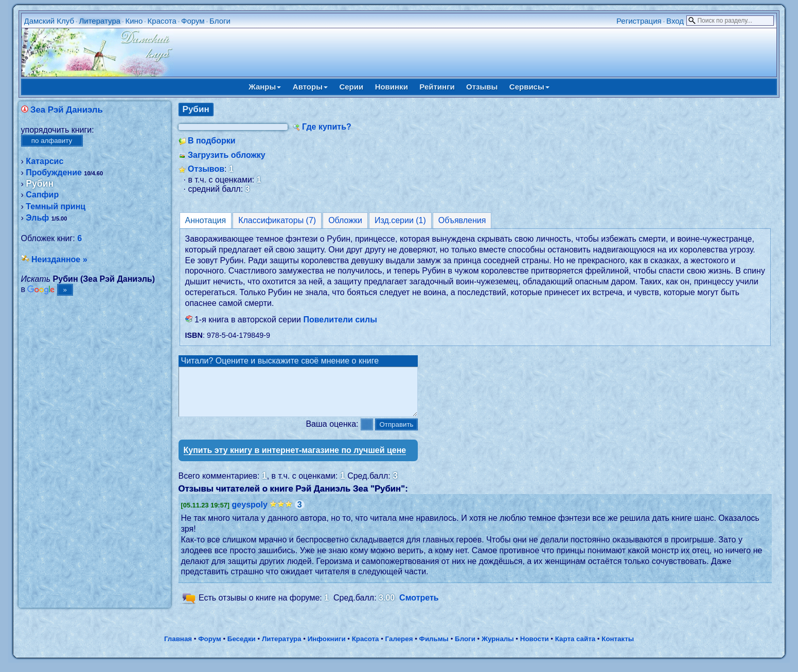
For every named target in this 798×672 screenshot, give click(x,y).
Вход (675, 21)
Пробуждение (54, 172)
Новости (535, 648)
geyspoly (250, 514)
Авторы (310, 87)
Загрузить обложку (227, 155)
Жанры (265, 87)
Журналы (498, 648)
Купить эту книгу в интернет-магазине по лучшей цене (295, 459)
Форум (193, 21)
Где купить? (327, 127)
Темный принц (56, 206)
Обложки (345, 220)
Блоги (220, 21)
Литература (100, 21)
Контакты (618, 648)
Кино (134, 21)
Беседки (242, 648)
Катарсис (45, 161)
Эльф (37, 218)
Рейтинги (437, 87)
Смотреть (419, 607)
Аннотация (206, 220)
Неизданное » (59, 259)
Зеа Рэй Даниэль (67, 110)
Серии (351, 87)
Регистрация (639, 21)
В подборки (212, 141)
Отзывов (206, 169)
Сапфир (42, 195)
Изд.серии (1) (400, 220)
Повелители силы (340, 320)
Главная (178, 648)
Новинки (392, 87)
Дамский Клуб (49, 21)
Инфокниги (327, 648)
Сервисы (529, 87)
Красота (162, 21)
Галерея (399, 648)
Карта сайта (575, 648)
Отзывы (482, 87)
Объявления (462, 220)
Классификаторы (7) (277, 220)
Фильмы (434, 648)
